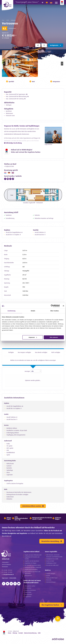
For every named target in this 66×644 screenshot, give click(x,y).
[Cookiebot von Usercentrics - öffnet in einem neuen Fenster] (52, 306)
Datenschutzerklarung (30, 634)
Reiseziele (49, 581)
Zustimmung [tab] (11, 311)
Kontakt (48, 576)
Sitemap (15, 634)
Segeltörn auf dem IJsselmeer (32, 562)
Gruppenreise (28, 597)
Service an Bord (50, 562)
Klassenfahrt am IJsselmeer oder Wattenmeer (33, 573)
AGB (39, 634)
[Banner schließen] (63, 306)
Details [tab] (33, 311)
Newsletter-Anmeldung (52, 542)
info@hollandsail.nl (8, 578)
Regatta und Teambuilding (31, 570)
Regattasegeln (28, 595)
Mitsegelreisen (28, 576)
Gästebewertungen (51, 583)
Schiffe (8, 20)
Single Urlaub (28, 593)
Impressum (5, 581)
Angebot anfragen (51, 574)
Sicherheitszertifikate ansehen (33, 507)
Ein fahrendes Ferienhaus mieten (33, 566)
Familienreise (28, 589)
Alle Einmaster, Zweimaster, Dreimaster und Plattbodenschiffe (54, 557)
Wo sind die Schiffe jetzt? (52, 566)
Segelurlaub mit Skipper (31, 564)
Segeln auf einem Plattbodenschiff (33, 556)
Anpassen (33, 337)
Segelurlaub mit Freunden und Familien (32, 559)
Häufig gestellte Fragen (52, 579)
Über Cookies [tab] (55, 311)
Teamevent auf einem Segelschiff (33, 568)
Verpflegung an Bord (51, 564)
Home (3, 20)
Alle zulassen (54, 337)
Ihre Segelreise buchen (52, 606)
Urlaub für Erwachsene (30, 591)
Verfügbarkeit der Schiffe (52, 560)
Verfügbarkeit (55, 45)
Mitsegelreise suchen (30, 587)
